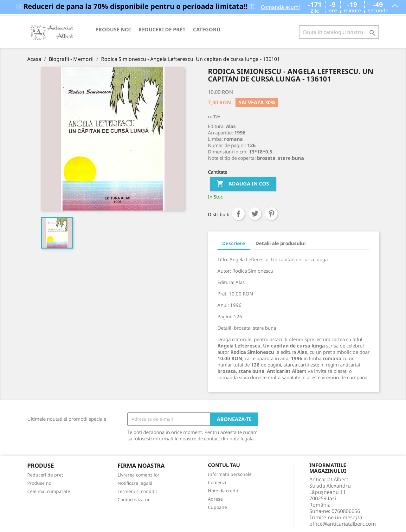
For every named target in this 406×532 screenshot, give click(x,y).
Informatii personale (230, 474)
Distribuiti (238, 214)
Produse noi (113, 29)
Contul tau (224, 465)
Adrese (215, 499)
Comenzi (217, 482)
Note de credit (223, 491)
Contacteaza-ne (134, 500)
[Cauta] (339, 32)
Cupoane (217, 507)
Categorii (207, 29)
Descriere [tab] (234, 243)
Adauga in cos (243, 184)
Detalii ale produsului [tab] (280, 243)
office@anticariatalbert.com (343, 524)
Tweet (255, 214)
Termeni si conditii (137, 491)
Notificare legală (135, 483)
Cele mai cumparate (49, 491)
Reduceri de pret (162, 29)
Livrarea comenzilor (139, 475)
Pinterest (271, 214)
